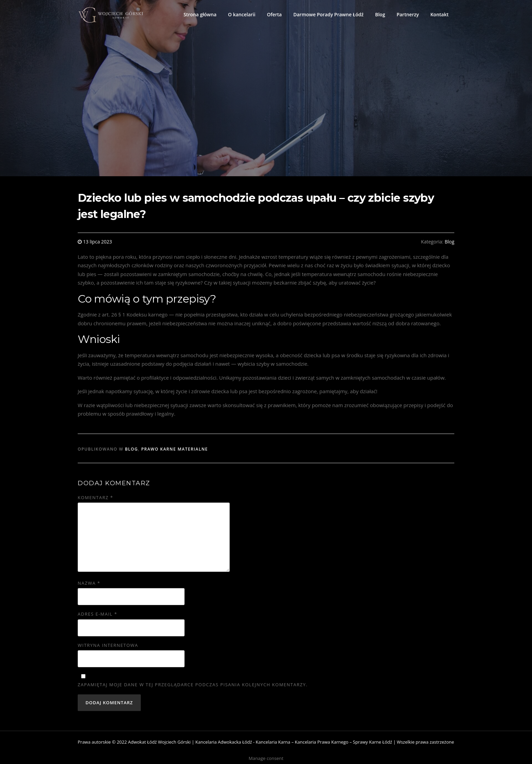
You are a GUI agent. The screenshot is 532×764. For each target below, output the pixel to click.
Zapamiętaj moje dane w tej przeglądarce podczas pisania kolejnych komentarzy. (193, 685)
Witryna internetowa (108, 645)
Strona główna (200, 14)
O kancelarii (242, 14)
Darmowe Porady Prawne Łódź (328, 14)
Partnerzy (408, 14)
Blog (380, 14)
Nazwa (89, 583)
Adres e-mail (98, 614)
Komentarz (96, 497)
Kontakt (439, 14)
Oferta (274, 14)
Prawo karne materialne (175, 449)
